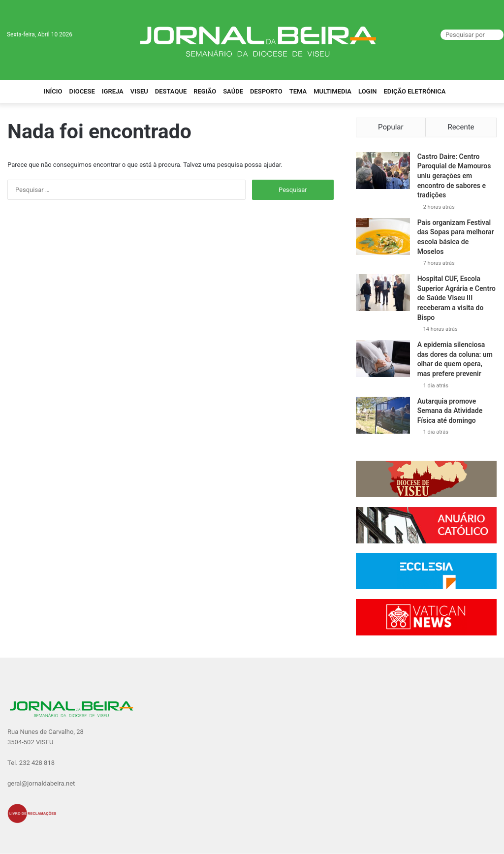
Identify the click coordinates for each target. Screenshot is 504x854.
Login (367, 91)
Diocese (82, 91)
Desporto (266, 91)
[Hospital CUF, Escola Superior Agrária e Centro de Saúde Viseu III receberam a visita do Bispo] (383, 293)
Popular (391, 127)
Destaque (171, 91)
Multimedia (332, 91)
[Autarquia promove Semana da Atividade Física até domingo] (383, 415)
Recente (461, 127)
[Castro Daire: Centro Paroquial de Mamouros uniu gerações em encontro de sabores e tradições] (383, 171)
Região (205, 91)
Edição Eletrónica (414, 91)
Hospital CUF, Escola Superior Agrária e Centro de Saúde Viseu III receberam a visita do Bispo (457, 298)
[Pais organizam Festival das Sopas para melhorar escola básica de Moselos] (383, 237)
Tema (298, 91)
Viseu (139, 91)
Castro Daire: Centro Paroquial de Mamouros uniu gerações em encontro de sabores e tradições (454, 176)
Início (53, 91)
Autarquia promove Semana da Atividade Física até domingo (450, 411)
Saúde (233, 91)
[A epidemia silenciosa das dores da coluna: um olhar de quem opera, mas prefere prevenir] (383, 359)
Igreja (113, 91)
